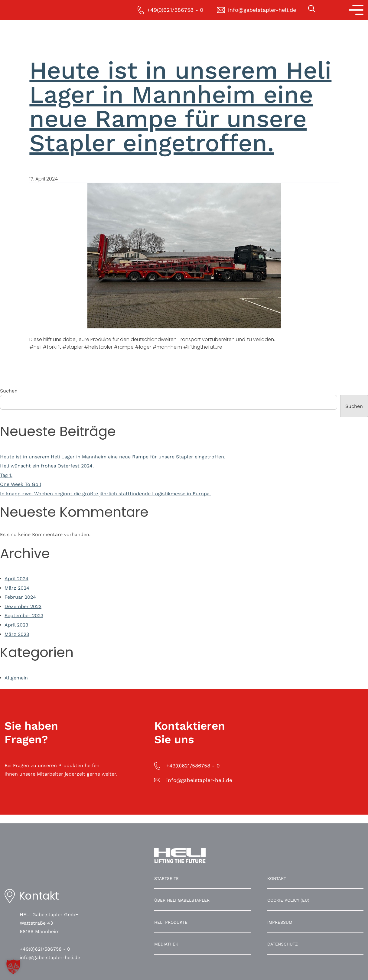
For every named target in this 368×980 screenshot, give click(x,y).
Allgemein (16, 678)
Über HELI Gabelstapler (182, 900)
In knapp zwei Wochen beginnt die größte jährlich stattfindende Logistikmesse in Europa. (105, 494)
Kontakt (277, 878)
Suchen (9, 391)
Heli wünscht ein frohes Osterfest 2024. (47, 466)
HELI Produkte (171, 922)
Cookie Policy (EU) (288, 900)
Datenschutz (283, 944)
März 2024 (17, 588)
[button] (13, 967)
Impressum (280, 922)
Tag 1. (6, 475)
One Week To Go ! (21, 484)
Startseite (166, 878)
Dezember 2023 (23, 606)
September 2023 (24, 615)
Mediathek (166, 944)
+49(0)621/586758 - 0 (45, 949)
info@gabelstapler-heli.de (50, 957)
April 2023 (16, 625)
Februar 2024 (20, 597)
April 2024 (16, 579)
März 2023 (17, 634)
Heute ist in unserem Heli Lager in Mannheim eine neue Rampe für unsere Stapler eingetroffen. (180, 107)
